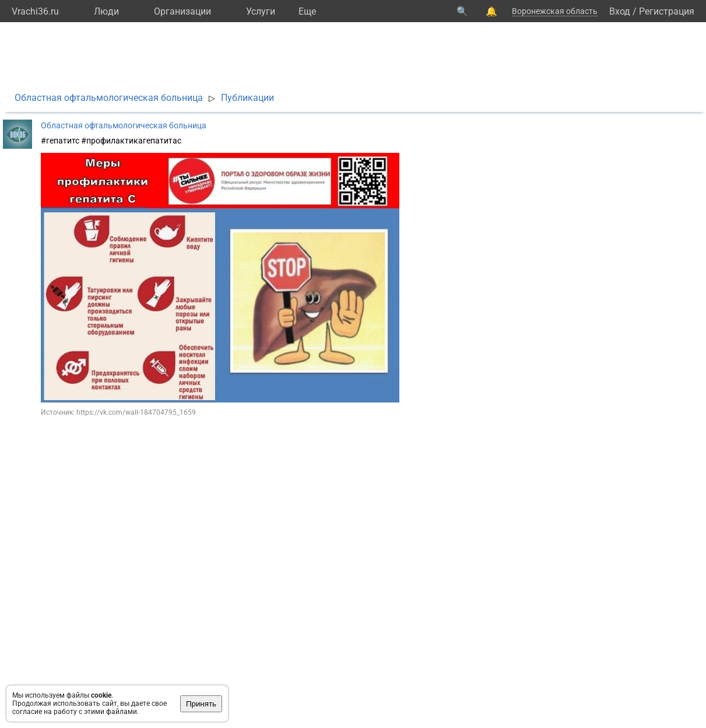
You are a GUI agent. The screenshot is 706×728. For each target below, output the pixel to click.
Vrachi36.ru (35, 11)
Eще (307, 11)
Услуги (261, 11)
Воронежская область (555, 11)
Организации (182, 11)
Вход (620, 11)
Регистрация (667, 11)
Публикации (247, 98)
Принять (201, 704)
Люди (106, 11)
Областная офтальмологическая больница (109, 98)
